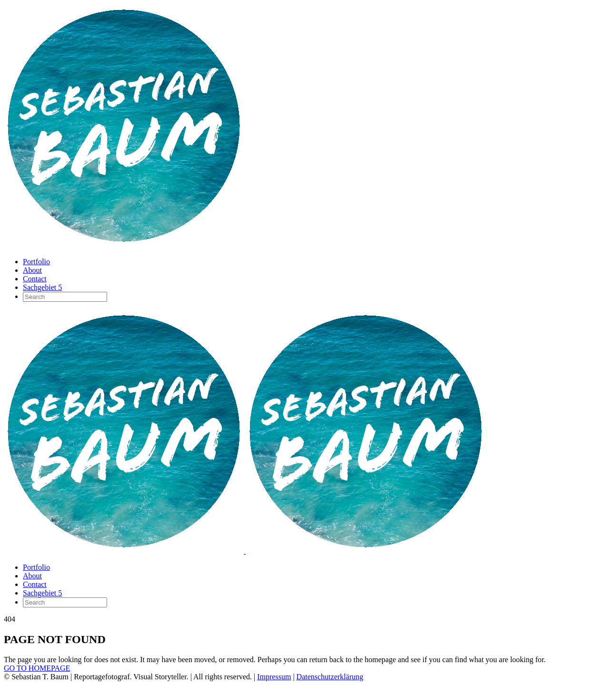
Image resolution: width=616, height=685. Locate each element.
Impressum (274, 677)
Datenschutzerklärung (330, 677)
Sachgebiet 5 (42, 287)
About (32, 270)
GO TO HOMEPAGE (37, 668)
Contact (35, 279)
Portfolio (36, 262)
